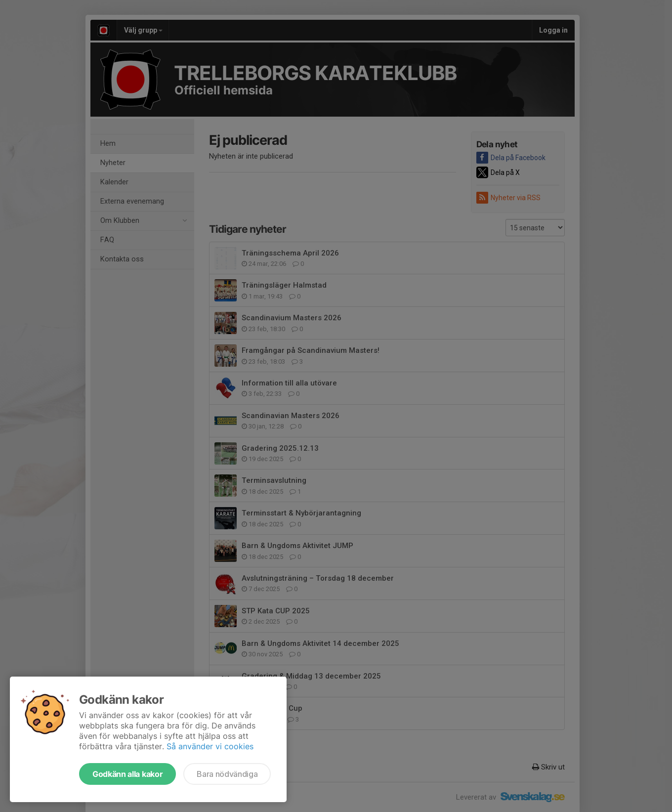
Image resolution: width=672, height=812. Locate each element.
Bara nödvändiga (227, 774)
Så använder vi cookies (210, 746)
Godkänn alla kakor (127, 774)
